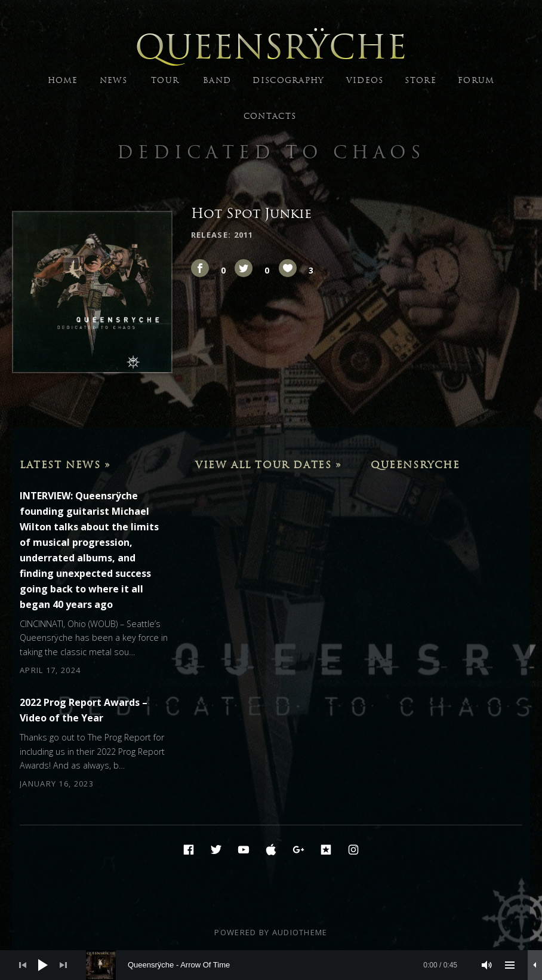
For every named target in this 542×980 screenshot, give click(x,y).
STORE (421, 80)
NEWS (113, 80)
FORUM (476, 80)
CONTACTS (270, 116)
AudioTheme (300, 932)
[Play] (43, 965)
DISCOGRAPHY (288, 80)
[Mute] (487, 965)
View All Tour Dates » (269, 465)
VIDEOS (365, 80)
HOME (63, 80)
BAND (217, 80)
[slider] (278, 965)
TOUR (165, 80)
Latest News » (65, 465)
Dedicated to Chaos (271, 152)
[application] (271, 965)
